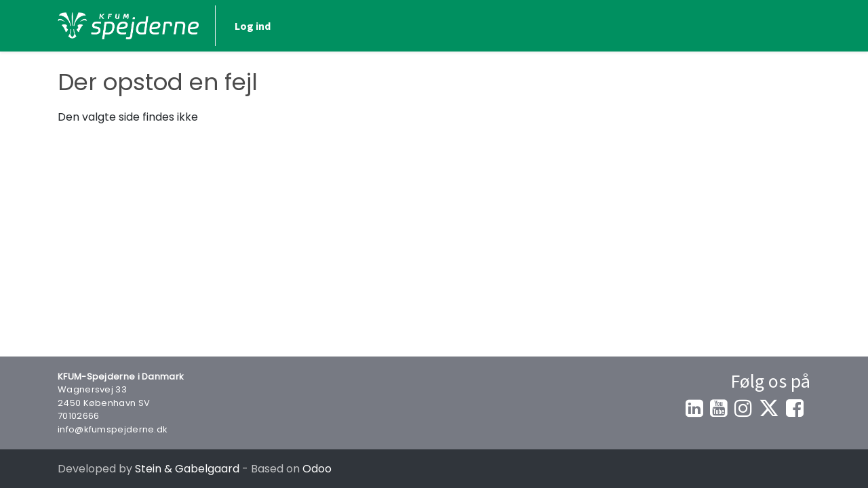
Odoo (317, 469)
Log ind (253, 26)
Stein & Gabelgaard (187, 469)
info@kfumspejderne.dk (113, 429)
